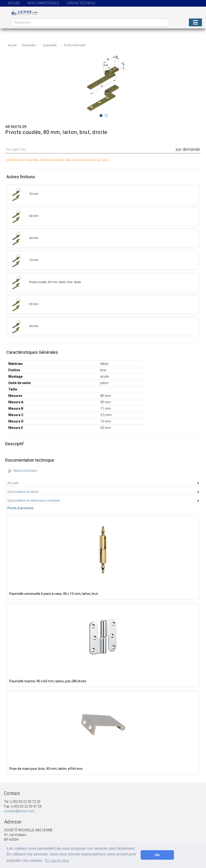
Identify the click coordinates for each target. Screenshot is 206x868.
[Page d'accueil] (22, 13)
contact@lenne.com (19, 811)
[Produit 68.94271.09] (103, 216)
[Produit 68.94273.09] (103, 260)
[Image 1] (106, 115)
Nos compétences (43, 3)
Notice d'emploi (25, 471)
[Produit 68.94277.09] (103, 326)
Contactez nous (81, 3)
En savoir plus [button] (57, 861)
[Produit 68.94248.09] (103, 558)
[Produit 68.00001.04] (103, 733)
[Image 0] (101, 115)
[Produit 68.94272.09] (103, 238)
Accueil (14, 3)
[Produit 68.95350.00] (103, 645)
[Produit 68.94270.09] (103, 194)
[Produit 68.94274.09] (103, 282)
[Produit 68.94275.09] (103, 304)
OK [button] (157, 855)
